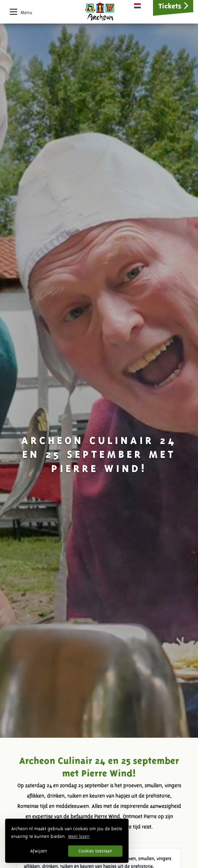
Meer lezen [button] (79, 836)
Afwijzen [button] (39, 851)
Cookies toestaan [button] (95, 851)
